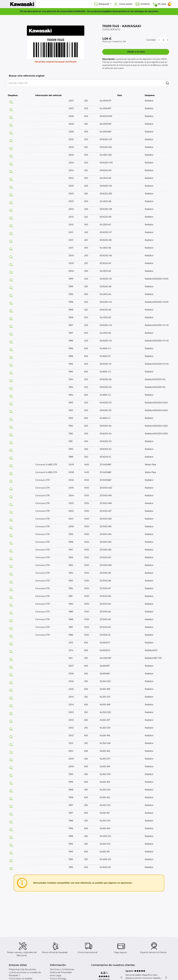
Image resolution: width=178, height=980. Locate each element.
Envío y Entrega (58, 979)
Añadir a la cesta (136, 52)
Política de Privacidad (61, 972)
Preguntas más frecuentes (22, 969)
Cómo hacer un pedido (21, 979)
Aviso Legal (56, 975)
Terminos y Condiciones (62, 969)
